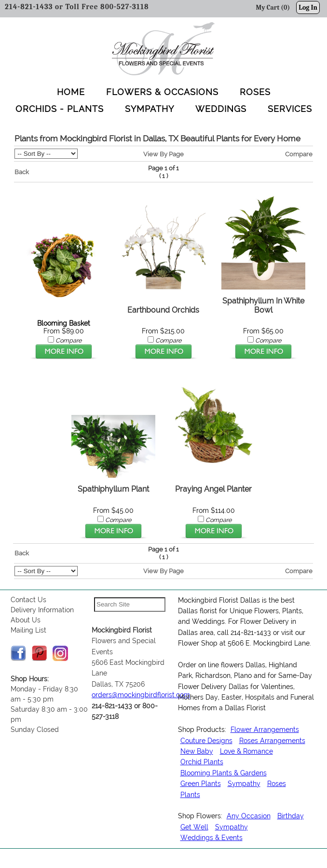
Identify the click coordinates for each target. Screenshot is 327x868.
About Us (26, 620)
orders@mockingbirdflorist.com (141, 695)
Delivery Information (42, 610)
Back (22, 172)
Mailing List (28, 630)
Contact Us (28, 600)
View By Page (163, 154)
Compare (299, 154)
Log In (308, 7)
